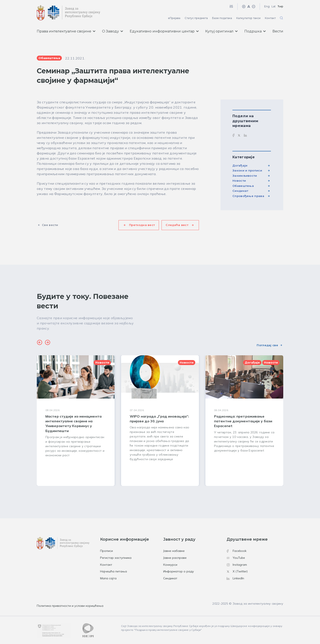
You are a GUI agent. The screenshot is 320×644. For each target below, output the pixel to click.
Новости (239, 181)
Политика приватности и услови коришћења (70, 606)
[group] (76, 421)
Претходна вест (142, 225)
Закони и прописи (247, 170)
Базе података (222, 18)
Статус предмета (196, 18)
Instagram (237, 565)
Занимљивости (245, 176)
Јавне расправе (175, 558)
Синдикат (240, 191)
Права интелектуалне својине (66, 31)
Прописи (106, 551)
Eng (267, 6)
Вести (278, 31)
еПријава (174, 18)
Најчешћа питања (114, 571)
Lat (274, 6)
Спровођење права (248, 196)
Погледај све (267, 345)
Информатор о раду (179, 571)
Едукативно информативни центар (164, 31)
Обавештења (243, 186)
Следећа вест (177, 225)
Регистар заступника (116, 558)
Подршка (255, 31)
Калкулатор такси (248, 18)
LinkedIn (235, 578)
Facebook (237, 551)
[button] (40, 343)
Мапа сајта (108, 578)
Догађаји (240, 165)
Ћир (280, 6)
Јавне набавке (174, 551)
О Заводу (113, 31)
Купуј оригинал (221, 31)
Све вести (50, 225)
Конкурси (170, 565)
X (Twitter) (237, 571)
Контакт (270, 18)
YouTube (236, 558)
